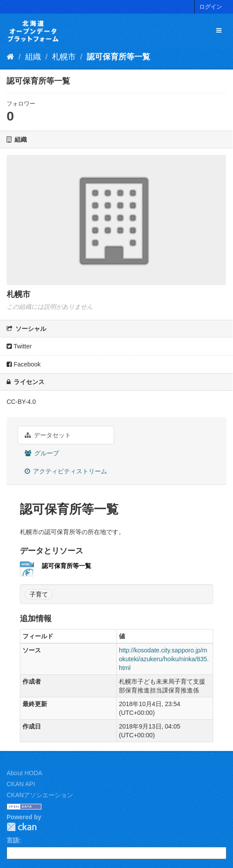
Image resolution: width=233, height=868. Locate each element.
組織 (33, 57)
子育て (39, 594)
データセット (48, 435)
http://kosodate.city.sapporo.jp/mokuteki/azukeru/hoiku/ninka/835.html (164, 659)
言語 (13, 840)
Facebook (24, 364)
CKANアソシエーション (40, 795)
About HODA (24, 773)
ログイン (211, 7)
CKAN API (21, 784)
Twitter (19, 346)
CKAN (22, 827)
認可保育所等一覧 (118, 57)
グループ (42, 453)
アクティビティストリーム (66, 471)
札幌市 (64, 57)
